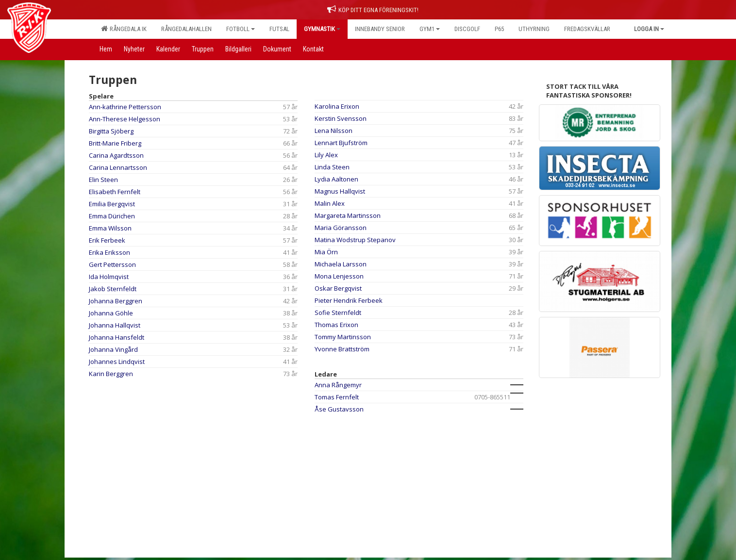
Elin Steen (103, 180)
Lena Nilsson (334, 131)
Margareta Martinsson (348, 215)
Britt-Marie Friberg (115, 143)
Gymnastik (322, 29)
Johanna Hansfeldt (117, 337)
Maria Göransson (341, 228)
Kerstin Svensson (341, 118)
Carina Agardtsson (116, 155)
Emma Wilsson (110, 228)
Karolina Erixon (337, 106)
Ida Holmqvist (109, 277)
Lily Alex (326, 155)
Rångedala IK (124, 29)
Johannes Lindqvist (117, 362)
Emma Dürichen (112, 216)
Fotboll (241, 29)
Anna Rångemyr (338, 385)
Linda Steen (332, 167)
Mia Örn (326, 252)
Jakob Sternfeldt (113, 289)
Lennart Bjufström (341, 143)
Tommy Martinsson (343, 337)
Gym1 (430, 29)
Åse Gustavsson (339, 409)
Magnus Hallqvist (340, 191)
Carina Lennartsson (118, 167)
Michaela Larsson (341, 264)
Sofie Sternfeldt (338, 313)
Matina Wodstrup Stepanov (355, 240)
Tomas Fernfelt (337, 397)
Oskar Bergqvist (338, 288)
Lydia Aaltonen (336, 179)
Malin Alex (330, 203)
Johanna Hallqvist (115, 325)
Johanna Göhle (111, 313)
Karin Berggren (111, 374)
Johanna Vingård (113, 349)
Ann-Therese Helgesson (125, 119)
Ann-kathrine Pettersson (125, 107)
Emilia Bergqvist (112, 204)
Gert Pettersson (112, 264)
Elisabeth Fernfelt (115, 192)
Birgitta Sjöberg (111, 131)
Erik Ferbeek (107, 240)
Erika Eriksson (109, 252)
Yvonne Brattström (342, 349)
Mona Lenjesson (339, 276)
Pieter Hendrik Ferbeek (349, 300)
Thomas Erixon (336, 325)
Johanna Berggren (116, 301)
